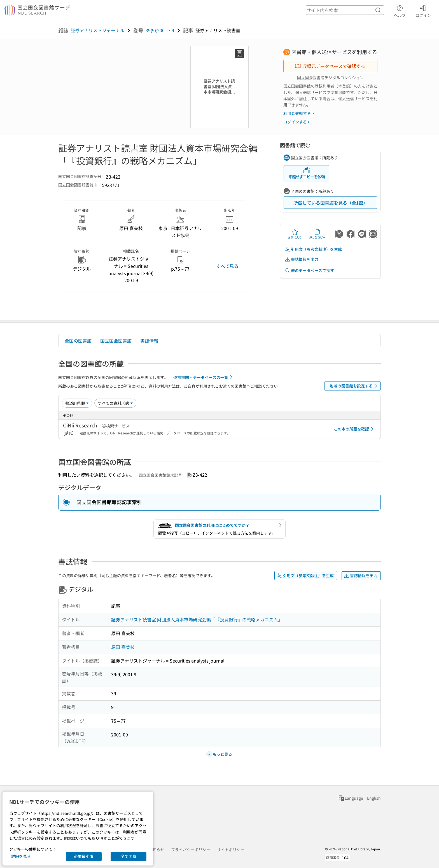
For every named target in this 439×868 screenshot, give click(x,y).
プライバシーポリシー (191, 850)
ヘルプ (400, 10)
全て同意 (129, 856)
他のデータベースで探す (309, 271)
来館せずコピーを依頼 (307, 173)
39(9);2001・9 (160, 30)
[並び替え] (77, 403)
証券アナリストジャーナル (97, 30)
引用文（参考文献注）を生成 (313, 249)
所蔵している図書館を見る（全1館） (331, 203)
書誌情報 (149, 341)
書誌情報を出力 (302, 259)
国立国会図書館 (116, 341)
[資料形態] (115, 403)
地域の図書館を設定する (354, 386)
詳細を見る (21, 856)
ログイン (423, 10)
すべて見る (227, 266)
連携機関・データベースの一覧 (204, 377)
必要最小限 (84, 856)
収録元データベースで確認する (330, 66)
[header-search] (345, 10)
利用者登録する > (299, 113)
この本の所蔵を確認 (355, 429)
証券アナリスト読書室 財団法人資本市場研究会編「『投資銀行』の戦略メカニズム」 (197, 619)
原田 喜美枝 (123, 647)
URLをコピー (317, 234)
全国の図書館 (78, 341)
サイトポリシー (231, 850)
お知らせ (157, 850)
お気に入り (295, 234)
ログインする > (297, 122)
